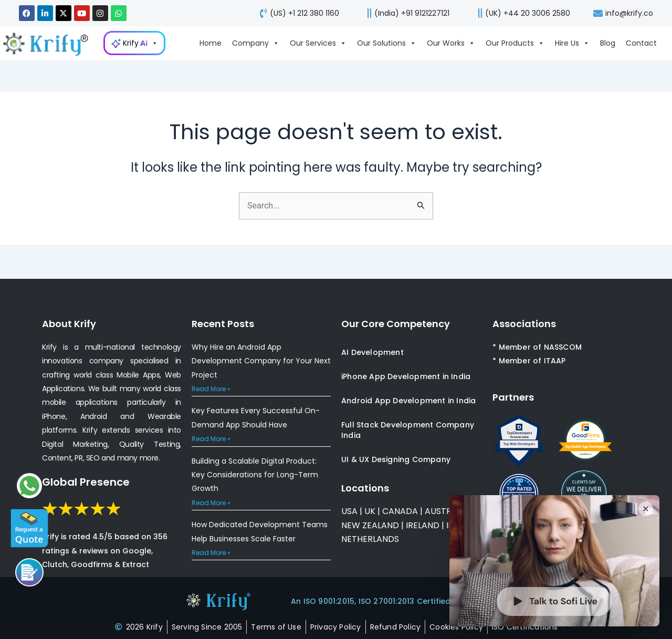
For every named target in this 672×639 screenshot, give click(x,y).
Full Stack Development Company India (408, 430)
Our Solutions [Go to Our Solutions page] (387, 43)
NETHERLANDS (370, 539)
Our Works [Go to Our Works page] (451, 43)
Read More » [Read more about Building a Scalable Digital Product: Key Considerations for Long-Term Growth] (211, 503)
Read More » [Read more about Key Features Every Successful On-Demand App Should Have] (211, 439)
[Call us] (29, 572)
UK (370, 511)
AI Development (372, 352)
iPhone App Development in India (406, 376)
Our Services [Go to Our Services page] (318, 43)
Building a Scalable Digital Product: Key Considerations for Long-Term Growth (255, 475)
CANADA (400, 511)
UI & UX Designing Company (396, 459)
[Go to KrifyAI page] (135, 43)
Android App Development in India (408, 401)
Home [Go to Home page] (211, 43)
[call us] (405, 13)
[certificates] (525, 627)
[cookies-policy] (456, 627)
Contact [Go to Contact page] (641, 43)
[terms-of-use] (276, 627)
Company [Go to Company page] (256, 43)
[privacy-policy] (336, 627)
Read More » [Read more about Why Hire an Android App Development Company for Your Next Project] (211, 389)
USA (349, 511)
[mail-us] (622, 13)
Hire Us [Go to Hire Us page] (572, 43)
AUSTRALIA (446, 511)
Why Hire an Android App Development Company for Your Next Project (261, 361)
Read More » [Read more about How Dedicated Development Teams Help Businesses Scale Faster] (211, 553)
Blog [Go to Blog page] (608, 43)
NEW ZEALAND (370, 525)
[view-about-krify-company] (50, 43)
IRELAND (423, 525)
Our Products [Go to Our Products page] (515, 43)
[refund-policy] (396, 627)
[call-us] (297, 13)
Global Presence (86, 482)
